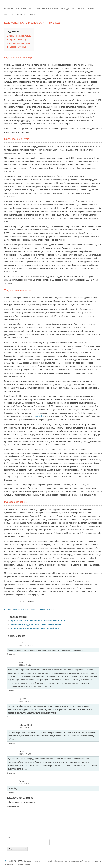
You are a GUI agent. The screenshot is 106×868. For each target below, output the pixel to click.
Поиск (32, 15)
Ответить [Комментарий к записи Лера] (11, 792)
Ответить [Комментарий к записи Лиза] (11, 773)
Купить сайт (38, 861)
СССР (7, 15)
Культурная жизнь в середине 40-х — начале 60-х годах (38, 621)
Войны (28, 864)
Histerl (7, 610)
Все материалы (19, 15)
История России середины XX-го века (38, 610)
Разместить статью (63, 861)
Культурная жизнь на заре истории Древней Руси (35, 628)
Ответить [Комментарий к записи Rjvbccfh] (11, 717)
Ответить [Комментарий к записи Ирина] (11, 691)
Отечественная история (46, 9)
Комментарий (14, 806)
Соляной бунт (38, 416)
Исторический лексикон (81, 861)
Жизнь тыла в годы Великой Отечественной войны (36, 624)
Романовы (19, 864)
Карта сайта (49, 861)
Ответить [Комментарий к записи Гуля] (11, 654)
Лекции (15, 610)
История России (23, 9)
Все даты (8, 9)
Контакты (27, 861)
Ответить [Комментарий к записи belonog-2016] (11, 743)
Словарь (91, 9)
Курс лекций (78, 9)
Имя (9, 838)
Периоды (65, 9)
